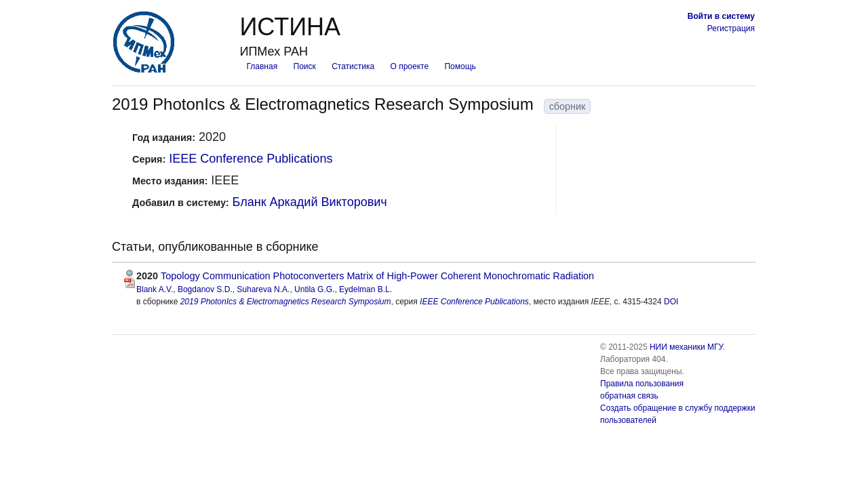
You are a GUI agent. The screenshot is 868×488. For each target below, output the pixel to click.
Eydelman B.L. (366, 289)
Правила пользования (642, 384)
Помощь (460, 66)
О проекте (410, 66)
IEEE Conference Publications (251, 159)
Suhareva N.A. (263, 289)
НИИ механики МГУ (686, 347)
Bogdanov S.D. (205, 289)
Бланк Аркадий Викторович (310, 202)
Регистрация (731, 28)
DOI (671, 302)
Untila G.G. (314, 289)
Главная (262, 66)
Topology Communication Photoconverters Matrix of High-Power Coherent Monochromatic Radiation (377, 276)
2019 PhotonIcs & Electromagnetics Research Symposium (286, 302)
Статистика (353, 66)
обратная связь (629, 396)
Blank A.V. (155, 289)
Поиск (305, 66)
